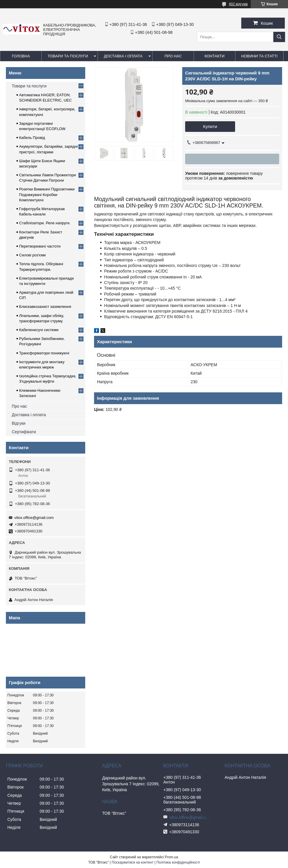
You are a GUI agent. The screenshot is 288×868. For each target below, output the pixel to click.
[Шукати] (279, 37)
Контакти (215, 56)
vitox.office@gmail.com (34, 518)
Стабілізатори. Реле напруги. (45, 223)
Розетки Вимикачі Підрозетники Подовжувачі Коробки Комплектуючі (47, 194)
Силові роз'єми (32, 255)
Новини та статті (259, 56)
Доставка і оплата (123, 56)
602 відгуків (238, 4)
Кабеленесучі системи (39, 330)
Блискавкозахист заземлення (45, 307)
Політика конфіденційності (178, 862)
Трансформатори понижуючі (44, 353)
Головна (21, 56)
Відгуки (19, 423)
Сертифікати (24, 432)
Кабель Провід (32, 138)
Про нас (19, 406)
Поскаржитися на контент (133, 862)
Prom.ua (171, 857)
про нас (173, 56)
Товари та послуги (68, 56)
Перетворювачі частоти (40, 246)
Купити (210, 126)
